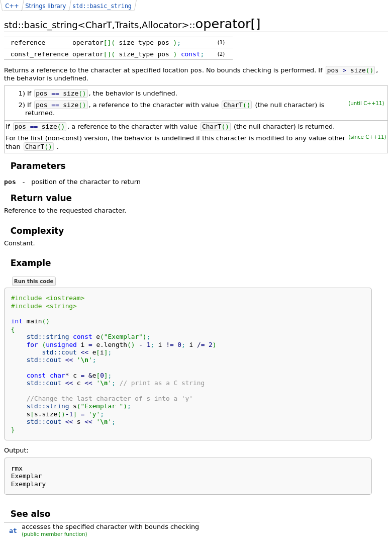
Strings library (45, 6)
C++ (12, 6)
